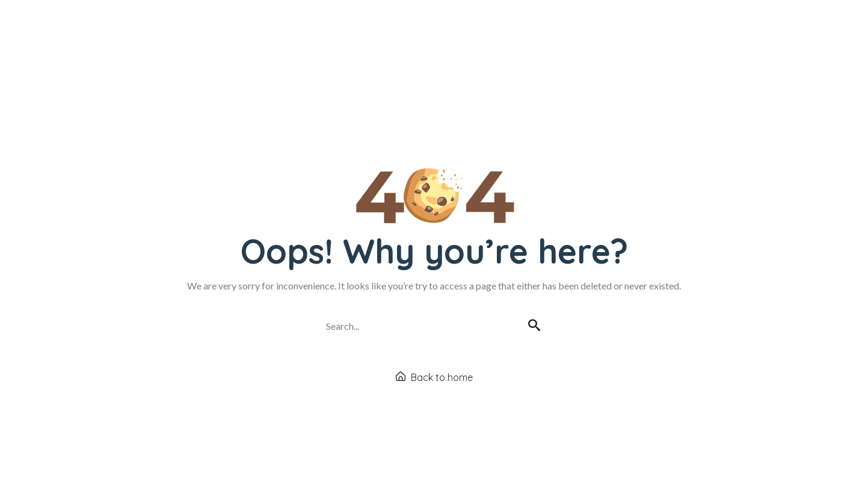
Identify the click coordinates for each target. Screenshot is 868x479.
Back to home (434, 377)
